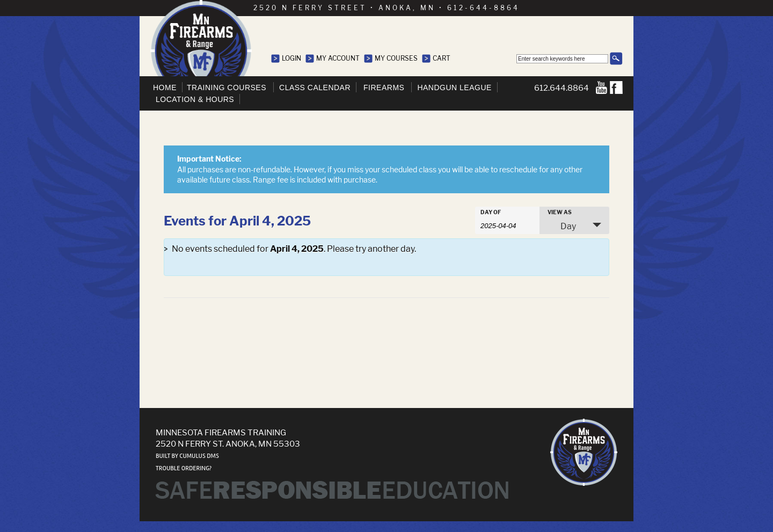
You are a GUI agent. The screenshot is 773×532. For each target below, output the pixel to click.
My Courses (396, 58)
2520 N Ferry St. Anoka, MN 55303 (228, 444)
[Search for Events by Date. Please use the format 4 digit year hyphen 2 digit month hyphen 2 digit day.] (507, 225)
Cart (442, 58)
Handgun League (454, 88)
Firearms (384, 88)
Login (291, 58)
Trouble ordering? (184, 468)
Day (562, 226)
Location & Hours (195, 99)
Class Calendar (315, 88)
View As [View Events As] (560, 212)
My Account (338, 58)
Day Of (491, 212)
